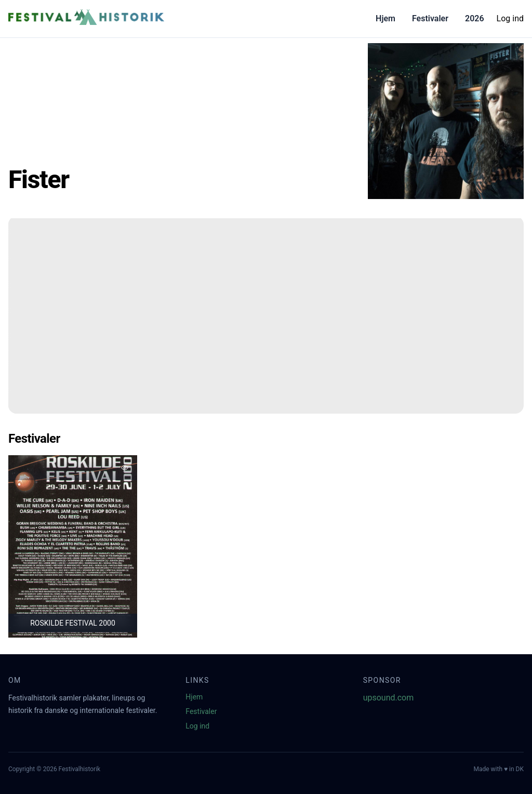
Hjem (385, 18)
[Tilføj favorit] (125, 468)
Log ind (510, 18)
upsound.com (389, 698)
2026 (475, 18)
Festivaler (430, 18)
